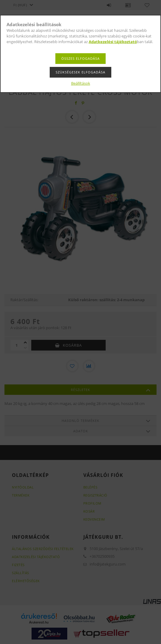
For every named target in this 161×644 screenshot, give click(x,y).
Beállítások (81, 83)
